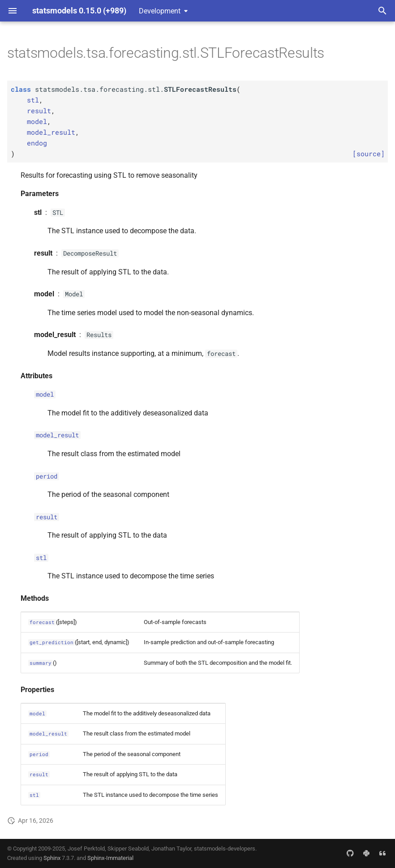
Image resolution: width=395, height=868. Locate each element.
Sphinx (52, 858)
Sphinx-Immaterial (110, 858)
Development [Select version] (160, 11)
